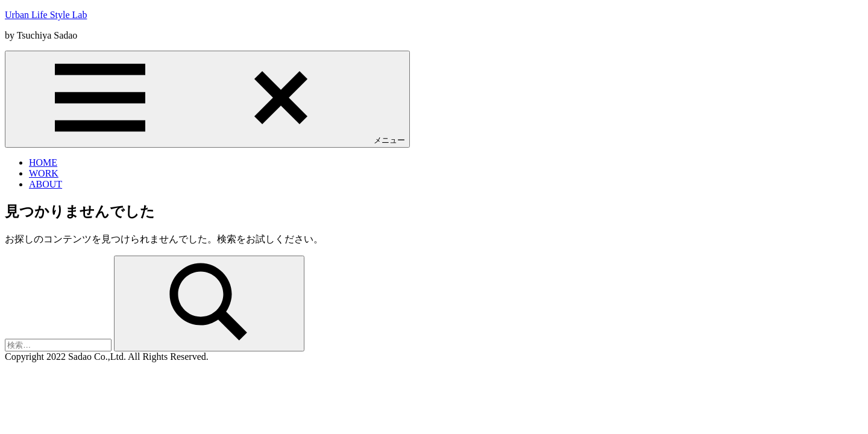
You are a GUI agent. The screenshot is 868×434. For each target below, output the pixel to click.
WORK (44, 173)
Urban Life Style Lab (46, 15)
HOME (43, 162)
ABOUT (46, 184)
